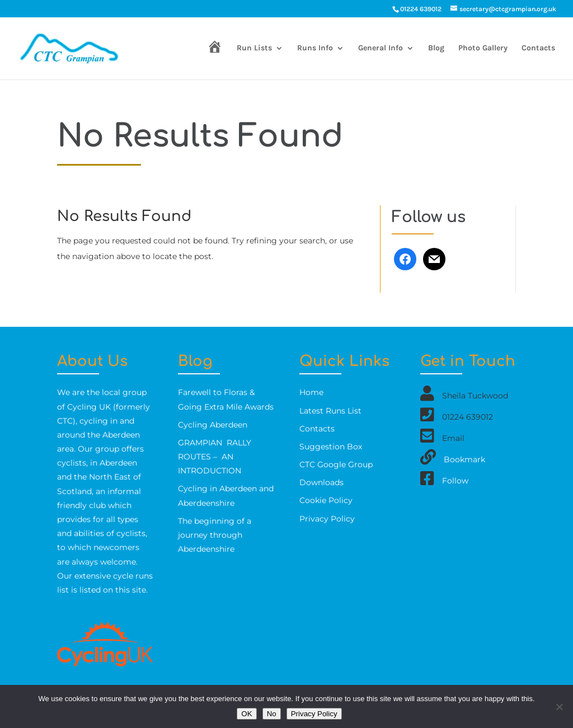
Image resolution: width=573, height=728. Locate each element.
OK (246, 714)
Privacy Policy (327, 519)
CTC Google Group (336, 464)
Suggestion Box (331, 447)
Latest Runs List (330, 411)
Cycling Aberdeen (213, 425)
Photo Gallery (483, 48)
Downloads (321, 482)
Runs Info (315, 48)
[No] (559, 707)
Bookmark (464, 459)
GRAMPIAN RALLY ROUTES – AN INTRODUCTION (215, 457)
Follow (455, 481)
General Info (381, 48)
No (272, 714)
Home (311, 392)
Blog (436, 48)
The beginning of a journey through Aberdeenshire (215, 535)
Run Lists (254, 48)
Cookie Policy (326, 500)
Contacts (538, 48)
